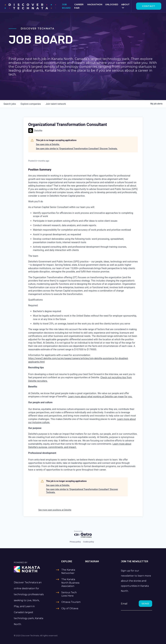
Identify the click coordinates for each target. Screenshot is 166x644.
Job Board (66, 6)
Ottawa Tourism (71, 602)
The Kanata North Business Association (70, 583)
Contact (149, 6)
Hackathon (95, 4)
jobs (10, 104)
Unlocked (112, 4)
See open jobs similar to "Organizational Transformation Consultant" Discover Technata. (77, 149)
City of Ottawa (70, 608)
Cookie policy (89, 542)
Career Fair (79, 6)
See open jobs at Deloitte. (48, 144)
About (125, 4)
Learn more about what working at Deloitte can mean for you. (100, 397)
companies (31, 104)
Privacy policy (75, 542)
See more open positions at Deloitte (55, 510)
